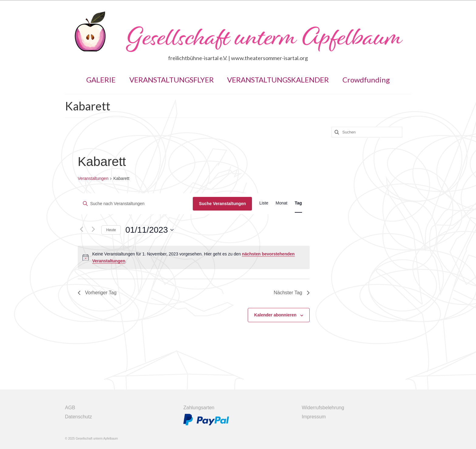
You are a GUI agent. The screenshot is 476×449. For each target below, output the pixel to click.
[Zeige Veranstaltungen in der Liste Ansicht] (264, 203)
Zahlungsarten (199, 408)
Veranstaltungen (93, 178)
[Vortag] (81, 229)
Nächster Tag (292, 293)
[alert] (194, 257)
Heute (111, 230)
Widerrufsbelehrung (323, 408)
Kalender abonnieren (275, 315)
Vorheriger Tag (97, 293)
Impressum (314, 417)
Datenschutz (78, 417)
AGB (70, 408)
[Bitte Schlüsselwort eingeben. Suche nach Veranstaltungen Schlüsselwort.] (135, 204)
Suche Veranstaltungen (222, 204)
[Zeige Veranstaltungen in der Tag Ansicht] (298, 203)
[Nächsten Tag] (93, 229)
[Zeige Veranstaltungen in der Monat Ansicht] (282, 203)
